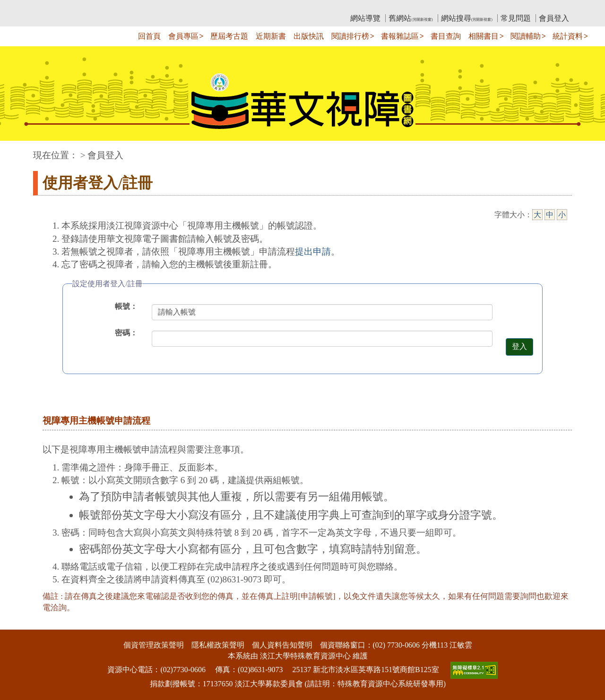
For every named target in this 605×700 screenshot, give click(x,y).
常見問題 (516, 18)
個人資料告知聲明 (282, 645)
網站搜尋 (467, 18)
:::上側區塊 (51, 7)
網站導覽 (365, 18)
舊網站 (411, 18)
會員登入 (554, 18)
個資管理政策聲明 (154, 645)
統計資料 (568, 36)
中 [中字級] (550, 215)
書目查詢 (446, 36)
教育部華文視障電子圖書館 (117, 7)
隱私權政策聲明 (218, 645)
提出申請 (313, 252)
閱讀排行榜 (350, 36)
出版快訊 (309, 36)
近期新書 (271, 36)
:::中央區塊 (18, 150)
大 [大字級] (537, 215)
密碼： (126, 333)
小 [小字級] (562, 215)
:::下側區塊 (18, 624)
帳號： (126, 306)
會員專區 (183, 36)
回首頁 (149, 36)
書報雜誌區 (400, 36)
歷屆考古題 (229, 36)
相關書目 (484, 36)
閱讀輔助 (526, 36)
